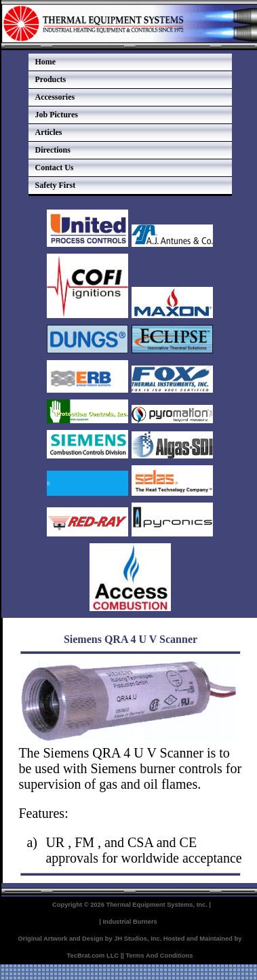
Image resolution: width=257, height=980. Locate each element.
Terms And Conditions (159, 956)
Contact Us (55, 168)
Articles (49, 132)
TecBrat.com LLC (93, 956)
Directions (53, 150)
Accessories (55, 97)
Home (46, 62)
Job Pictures (57, 115)
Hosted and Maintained (198, 939)
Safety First (56, 185)
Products (51, 79)
